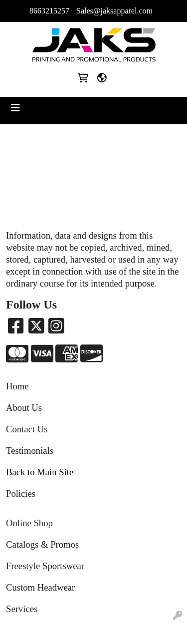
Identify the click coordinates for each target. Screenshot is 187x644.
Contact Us (27, 429)
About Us (24, 408)
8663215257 (49, 11)
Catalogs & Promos (42, 544)
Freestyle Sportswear (45, 566)
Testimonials (30, 451)
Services (22, 609)
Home (17, 386)
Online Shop (29, 523)
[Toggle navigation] (15, 108)
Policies (21, 493)
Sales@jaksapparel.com (114, 11)
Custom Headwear (40, 587)
